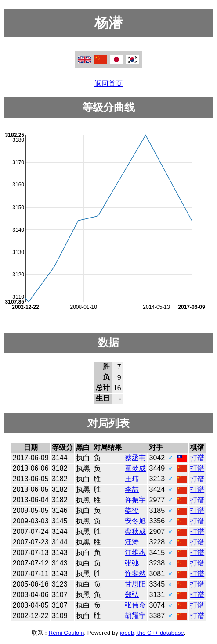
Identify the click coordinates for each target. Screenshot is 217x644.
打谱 (197, 458)
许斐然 (135, 574)
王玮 (132, 479)
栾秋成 (135, 531)
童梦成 (135, 468)
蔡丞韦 (135, 458)
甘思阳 (135, 584)
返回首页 (108, 84)
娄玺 (132, 510)
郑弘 (132, 595)
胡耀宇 (135, 616)
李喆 (132, 489)
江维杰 (135, 553)
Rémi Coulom (67, 633)
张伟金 (135, 605)
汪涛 (132, 542)
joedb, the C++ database (152, 633)
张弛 (132, 563)
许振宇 (135, 500)
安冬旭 (135, 521)
